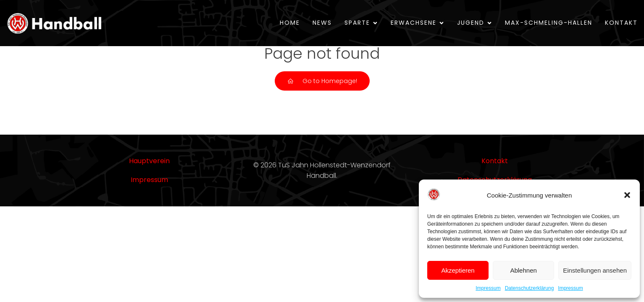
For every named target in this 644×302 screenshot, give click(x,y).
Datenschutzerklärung (530, 288)
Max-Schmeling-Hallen (549, 23)
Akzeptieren (458, 270)
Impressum (488, 288)
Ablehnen (523, 270)
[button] (627, 195)
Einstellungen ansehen (595, 270)
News (322, 23)
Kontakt (621, 23)
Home (290, 23)
